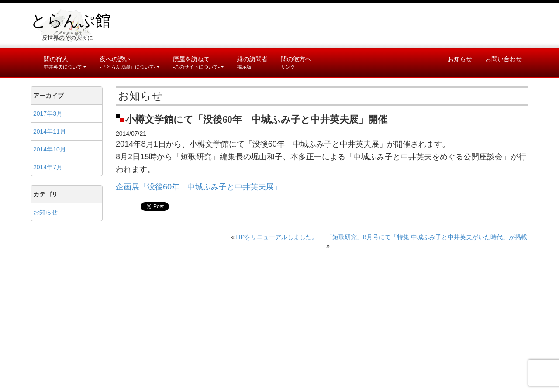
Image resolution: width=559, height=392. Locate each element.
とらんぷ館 (71, 21)
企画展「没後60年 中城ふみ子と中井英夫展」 (199, 187)
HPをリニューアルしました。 (277, 237)
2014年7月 (48, 167)
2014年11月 (50, 131)
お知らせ (460, 59)
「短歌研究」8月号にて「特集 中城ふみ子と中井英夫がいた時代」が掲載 (427, 237)
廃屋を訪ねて (198, 62)
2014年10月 (50, 149)
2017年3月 (48, 113)
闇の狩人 (65, 62)
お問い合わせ (504, 59)
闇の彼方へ (296, 62)
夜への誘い (130, 62)
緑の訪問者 (252, 62)
